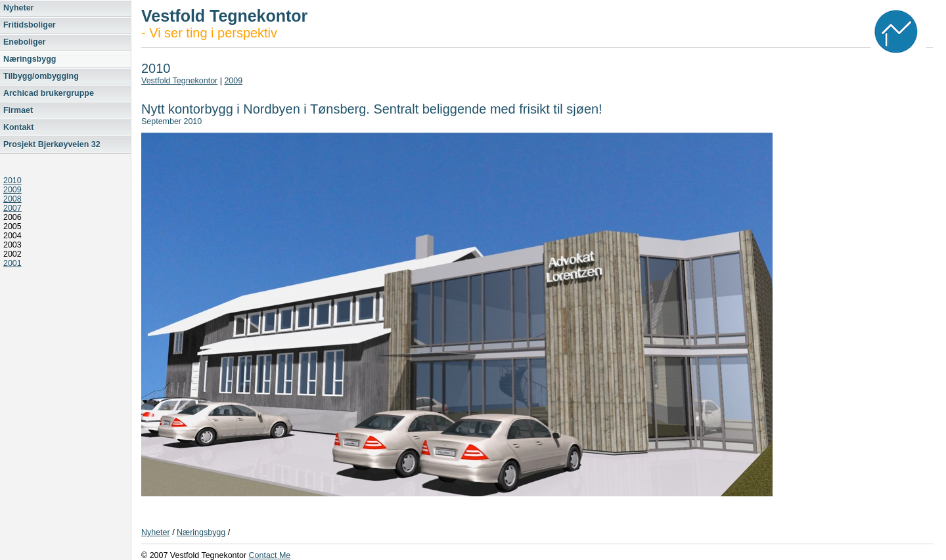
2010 (12, 181)
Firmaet (18, 110)
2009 (12, 190)
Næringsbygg (30, 59)
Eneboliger (24, 42)
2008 (12, 199)
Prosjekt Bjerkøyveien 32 (52, 144)
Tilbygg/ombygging (41, 76)
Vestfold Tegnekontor (179, 81)
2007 (12, 208)
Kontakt (18, 127)
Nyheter (18, 8)
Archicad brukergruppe (49, 93)
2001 (12, 263)
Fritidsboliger (30, 25)
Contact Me (270, 555)
